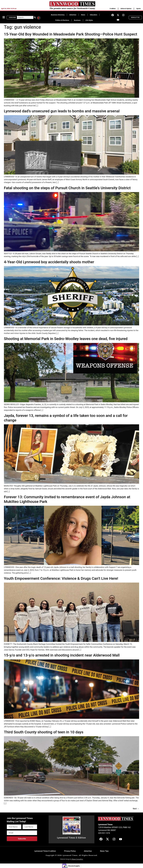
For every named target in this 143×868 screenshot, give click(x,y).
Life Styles (89, 20)
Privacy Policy (70, 851)
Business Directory (58, 15)
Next (136, 809)
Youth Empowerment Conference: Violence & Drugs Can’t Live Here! (61, 578)
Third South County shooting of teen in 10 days (44, 732)
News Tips (104, 851)
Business (77, 20)
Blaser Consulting (77, 859)
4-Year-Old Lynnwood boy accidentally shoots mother (49, 262)
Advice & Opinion (126, 9)
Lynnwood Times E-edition (45, 851)
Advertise (73, 15)
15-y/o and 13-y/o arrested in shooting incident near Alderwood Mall (62, 655)
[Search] (35, 17)
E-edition (113, 9)
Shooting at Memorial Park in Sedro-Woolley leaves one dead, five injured (66, 339)
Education (94, 15)
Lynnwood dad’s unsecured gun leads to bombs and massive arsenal (62, 111)
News (83, 15)
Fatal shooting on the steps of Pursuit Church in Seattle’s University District (67, 188)
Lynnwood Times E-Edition (71, 838)
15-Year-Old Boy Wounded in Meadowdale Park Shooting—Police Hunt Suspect (71, 34)
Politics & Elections (62, 20)
